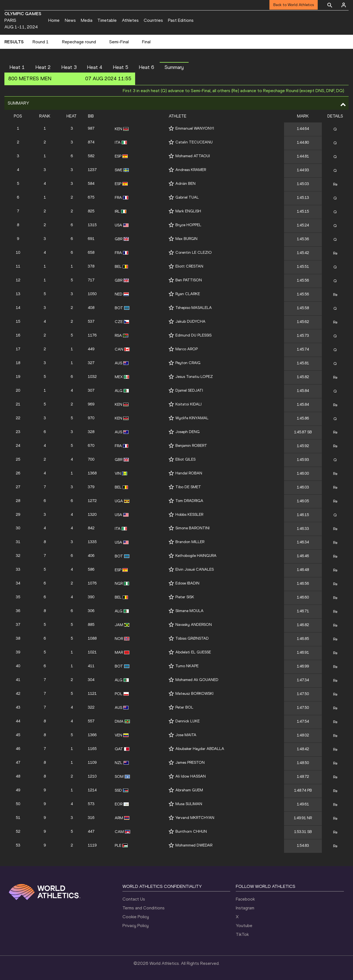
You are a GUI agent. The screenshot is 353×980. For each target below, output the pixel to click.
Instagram (245, 908)
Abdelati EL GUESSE (193, 652)
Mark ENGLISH (188, 211)
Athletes (130, 20)
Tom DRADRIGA (189, 501)
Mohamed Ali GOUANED (197, 680)
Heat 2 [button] (43, 67)
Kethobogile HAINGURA (196, 556)
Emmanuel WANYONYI (195, 128)
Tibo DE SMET (188, 487)
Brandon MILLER (190, 542)
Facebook (245, 899)
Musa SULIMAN (189, 804)
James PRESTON (190, 763)
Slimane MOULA (189, 611)
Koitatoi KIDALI (188, 404)
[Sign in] (344, 5)
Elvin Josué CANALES (195, 569)
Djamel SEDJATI (189, 390)
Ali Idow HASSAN (191, 776)
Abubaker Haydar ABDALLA (200, 749)
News (70, 20)
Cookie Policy (136, 917)
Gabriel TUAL (187, 197)
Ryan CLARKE (188, 294)
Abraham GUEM (189, 790)
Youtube (244, 926)
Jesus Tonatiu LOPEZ (194, 377)
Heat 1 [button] (17, 67)
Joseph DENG (188, 432)
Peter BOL (184, 707)
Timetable (107, 20)
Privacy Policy (136, 926)
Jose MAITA (186, 735)
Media (87, 20)
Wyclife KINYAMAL (192, 418)
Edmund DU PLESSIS (193, 335)
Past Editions (181, 20)
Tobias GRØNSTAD (192, 638)
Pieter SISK (185, 597)
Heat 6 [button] (146, 67)
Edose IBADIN (187, 583)
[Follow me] (171, 128)
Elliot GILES (185, 459)
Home (54, 20)
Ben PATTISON (189, 280)
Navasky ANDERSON (194, 625)
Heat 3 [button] (69, 67)
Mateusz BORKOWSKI (194, 694)
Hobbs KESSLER (189, 515)
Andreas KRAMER (191, 170)
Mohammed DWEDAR (194, 845)
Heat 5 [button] (121, 67)
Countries (153, 20)
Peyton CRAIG (188, 363)
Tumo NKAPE (187, 666)
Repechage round (79, 42)
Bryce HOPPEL (188, 225)
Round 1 (41, 42)
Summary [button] (174, 67)
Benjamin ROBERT (191, 446)
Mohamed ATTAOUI (193, 156)
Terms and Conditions (144, 908)
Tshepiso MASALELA (194, 308)
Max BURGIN (186, 239)
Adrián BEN (185, 184)
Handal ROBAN (189, 473)
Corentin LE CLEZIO (194, 253)
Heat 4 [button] (95, 67)
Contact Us (134, 899)
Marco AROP (187, 349)
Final (146, 42)
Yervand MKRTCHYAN (195, 818)
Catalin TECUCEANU (194, 142)
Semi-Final (119, 42)
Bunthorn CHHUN (191, 831)
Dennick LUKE (188, 721)
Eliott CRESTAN (189, 266)
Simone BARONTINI (192, 528)
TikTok (242, 934)
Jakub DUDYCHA (190, 321)
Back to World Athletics (294, 5)
